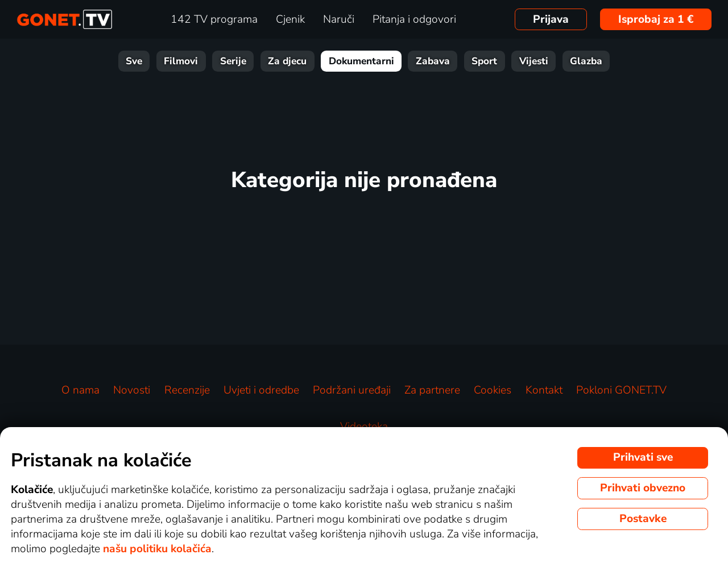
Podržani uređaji (352, 390)
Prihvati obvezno (643, 488)
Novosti (132, 390)
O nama (80, 390)
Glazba (586, 61)
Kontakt (544, 390)
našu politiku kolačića (157, 549)
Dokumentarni (361, 61)
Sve (134, 61)
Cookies (493, 390)
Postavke (643, 519)
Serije (233, 61)
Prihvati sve (643, 457)
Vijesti (534, 61)
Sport (484, 61)
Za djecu (287, 61)
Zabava (433, 61)
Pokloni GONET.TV (621, 390)
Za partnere (432, 390)
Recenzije (187, 390)
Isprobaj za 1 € (656, 19)
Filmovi (181, 61)
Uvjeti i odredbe (261, 390)
